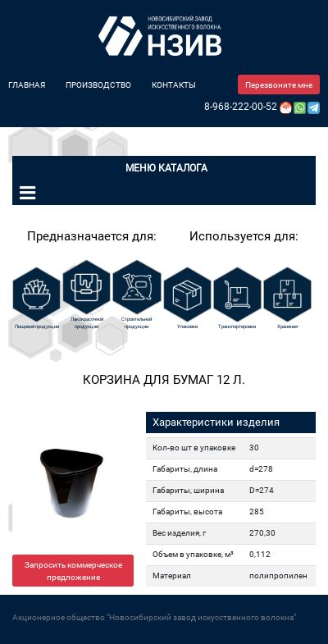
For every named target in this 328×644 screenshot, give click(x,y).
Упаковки (187, 326)
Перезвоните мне (279, 85)
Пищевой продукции (37, 326)
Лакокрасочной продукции (87, 322)
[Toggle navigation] (27, 193)
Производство (98, 85)
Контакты (174, 85)
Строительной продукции (137, 322)
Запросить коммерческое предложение (73, 571)
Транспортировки (237, 326)
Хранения (287, 326)
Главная (27, 85)
